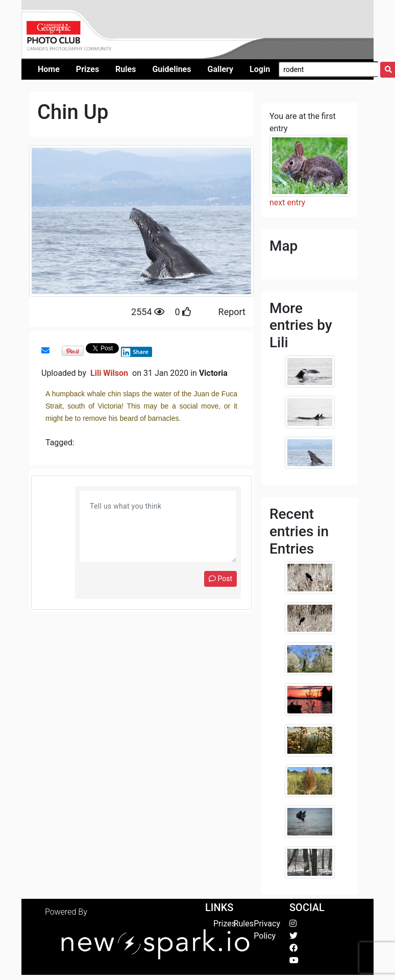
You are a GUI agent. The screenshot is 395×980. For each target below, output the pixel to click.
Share (135, 352)
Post (220, 579)
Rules (244, 924)
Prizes (225, 924)
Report (232, 312)
